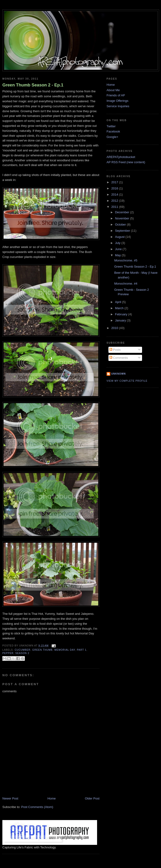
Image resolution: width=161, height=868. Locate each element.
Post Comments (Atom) (37, 807)
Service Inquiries (118, 106)
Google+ (112, 137)
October (121, 224)
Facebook (113, 131)
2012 (115, 201)
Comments (119, 358)
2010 (115, 328)
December (123, 212)
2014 (115, 195)
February (122, 314)
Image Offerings (117, 101)
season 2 (22, 653)
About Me (113, 90)
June (119, 249)
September (123, 231)
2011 (115, 207)
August (120, 237)
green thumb (42, 650)
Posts (115, 350)
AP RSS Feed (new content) (126, 162)
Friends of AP (116, 95)
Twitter (111, 126)
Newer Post (10, 798)
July (118, 243)
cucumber (23, 650)
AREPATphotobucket (121, 157)
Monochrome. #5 (126, 260)
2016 (115, 188)
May (118, 255)
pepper (8, 653)
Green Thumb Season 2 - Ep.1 (33, 85)
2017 (115, 182)
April (119, 302)
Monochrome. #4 (126, 284)
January (121, 320)
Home (52, 798)
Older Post (92, 798)
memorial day (65, 650)
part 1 (82, 650)
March (120, 308)
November (123, 218)
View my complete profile (127, 381)
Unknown (119, 374)
